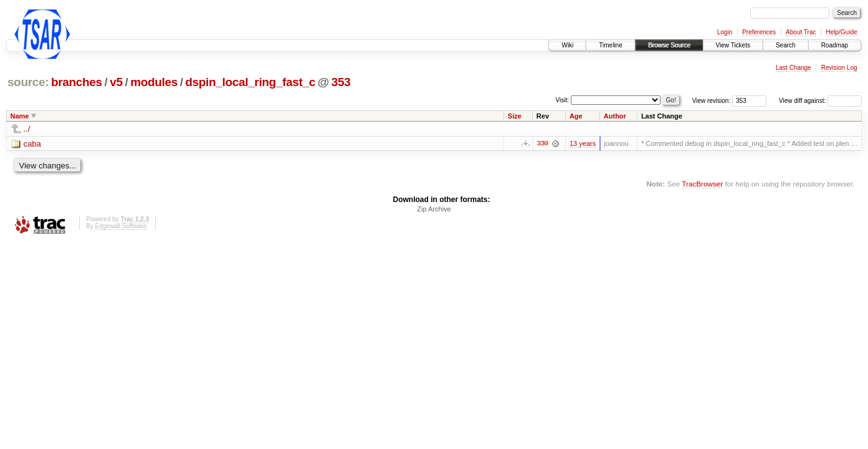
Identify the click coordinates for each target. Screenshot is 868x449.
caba (32, 144)
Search (786, 45)
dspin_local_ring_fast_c (250, 82)
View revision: (712, 101)
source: (28, 82)
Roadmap (835, 45)
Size (515, 116)
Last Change (794, 68)
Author (615, 116)
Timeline (610, 45)
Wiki (567, 45)
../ (27, 129)
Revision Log (839, 68)
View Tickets (733, 45)
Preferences (759, 32)
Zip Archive (434, 209)
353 (341, 82)
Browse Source (669, 45)
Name (20, 116)
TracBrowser (702, 184)
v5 (116, 82)
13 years (583, 143)
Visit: (563, 100)
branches (77, 82)
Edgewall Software (121, 226)
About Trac (801, 32)
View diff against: (820, 101)
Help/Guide (841, 32)
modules (154, 82)
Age (576, 116)
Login (725, 32)
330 (542, 143)
